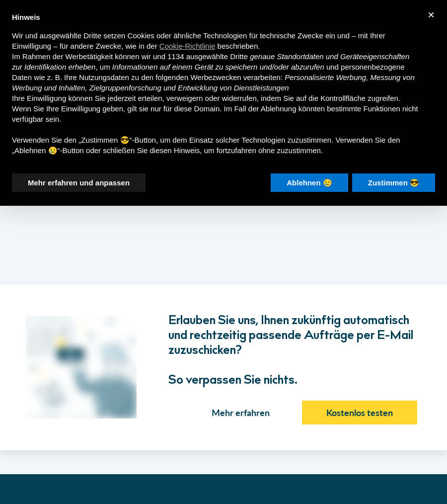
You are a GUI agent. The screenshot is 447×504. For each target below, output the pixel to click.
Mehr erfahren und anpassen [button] (79, 182)
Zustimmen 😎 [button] (394, 182)
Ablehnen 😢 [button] (309, 182)
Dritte (239, 56)
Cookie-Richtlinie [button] (187, 45)
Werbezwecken (216, 77)
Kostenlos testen (360, 413)
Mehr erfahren (241, 413)
